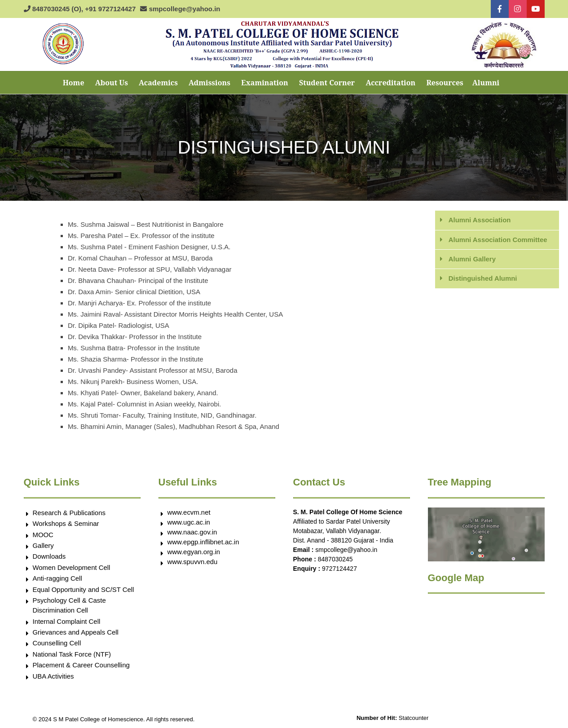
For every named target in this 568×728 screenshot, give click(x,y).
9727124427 (339, 569)
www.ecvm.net (189, 512)
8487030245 (335, 559)
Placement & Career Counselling (82, 666)
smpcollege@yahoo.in (346, 550)
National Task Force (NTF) (72, 655)
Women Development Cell (72, 567)
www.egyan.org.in (194, 552)
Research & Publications (69, 513)
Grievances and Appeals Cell (76, 633)
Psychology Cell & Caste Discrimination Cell (70, 606)
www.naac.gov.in (192, 532)
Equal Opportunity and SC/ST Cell (84, 589)
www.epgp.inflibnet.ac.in (204, 542)
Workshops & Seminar (66, 523)
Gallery (44, 545)
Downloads (49, 557)
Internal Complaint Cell (67, 622)
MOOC (43, 535)
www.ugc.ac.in (189, 522)
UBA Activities (54, 677)
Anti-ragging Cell (58, 579)
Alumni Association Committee (498, 240)
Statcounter (414, 719)
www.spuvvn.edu (193, 562)
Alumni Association (480, 220)
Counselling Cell (57, 644)
